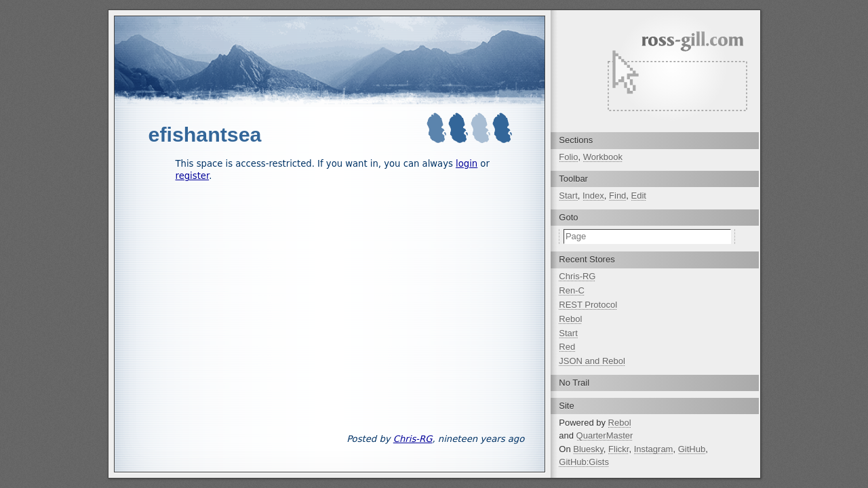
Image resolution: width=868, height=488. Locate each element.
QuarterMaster (605, 435)
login (467, 164)
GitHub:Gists (584, 462)
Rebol (570, 319)
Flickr (618, 449)
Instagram (654, 449)
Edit (639, 196)
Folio (568, 157)
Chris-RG (413, 439)
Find (617, 196)
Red (567, 347)
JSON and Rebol (592, 361)
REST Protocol (588, 305)
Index (593, 196)
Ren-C (572, 290)
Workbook (603, 157)
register (193, 176)
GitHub (692, 449)
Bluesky (588, 449)
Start (568, 196)
